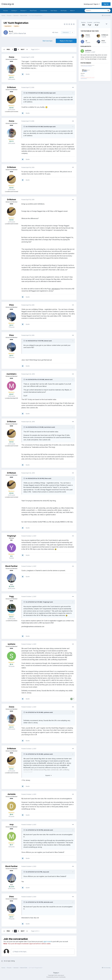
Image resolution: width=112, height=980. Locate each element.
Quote (28, 74)
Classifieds (44, 11)
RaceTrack (33, 11)
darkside (12, 794)
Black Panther (12, 566)
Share (55, 32)
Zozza (11, 57)
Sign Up (106, 4)
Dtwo (11, 305)
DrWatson (12, 87)
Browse (23, 11)
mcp (12, 824)
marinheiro (11, 374)
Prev (8, 49)
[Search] (95, 11)
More (72, 11)
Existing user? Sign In (92, 4)
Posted (28, 57)
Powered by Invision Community (56, 977)
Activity (14, 11)
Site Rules (64, 11)
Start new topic (48, 41)
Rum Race (54, 11)
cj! (12, 31)
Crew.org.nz (8, 4)
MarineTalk (22, 33)
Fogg (11, 596)
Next (23, 49)
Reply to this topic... (20, 952)
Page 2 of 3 (35, 49)
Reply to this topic (66, 41)
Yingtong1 (11, 536)
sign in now (47, 941)
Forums (6, 11)
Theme (56, 973)
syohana (11, 644)
